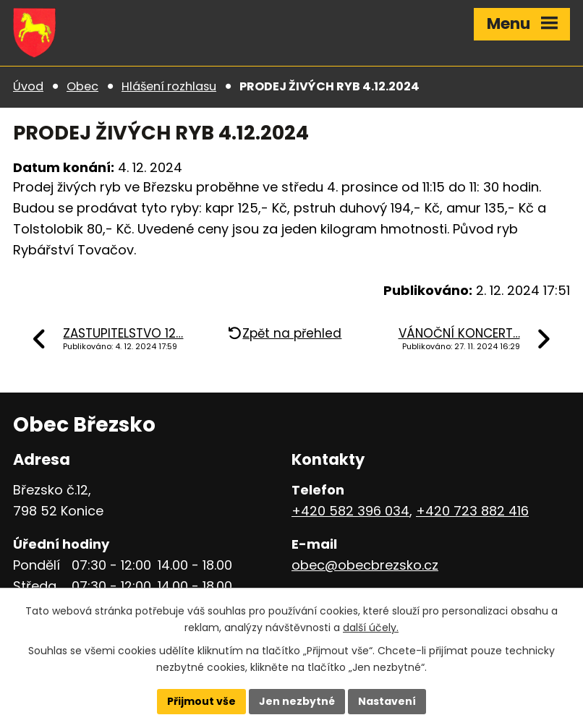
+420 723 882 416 (472, 511)
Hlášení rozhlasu (169, 86)
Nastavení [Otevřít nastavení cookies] (387, 701)
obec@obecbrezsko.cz (365, 565)
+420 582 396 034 (350, 511)
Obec (82, 86)
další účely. (371, 628)
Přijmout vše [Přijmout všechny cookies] (201, 701)
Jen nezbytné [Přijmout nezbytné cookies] (297, 701)
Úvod (28, 86)
